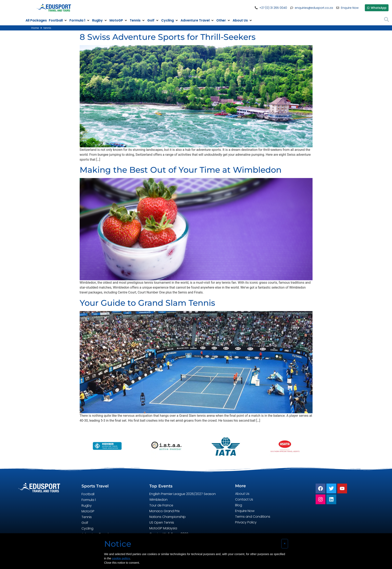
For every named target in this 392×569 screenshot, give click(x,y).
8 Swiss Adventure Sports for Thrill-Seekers (168, 37)
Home (35, 28)
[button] (58, 20)
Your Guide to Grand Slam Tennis (147, 303)
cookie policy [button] (121, 558)
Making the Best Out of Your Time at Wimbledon (181, 170)
